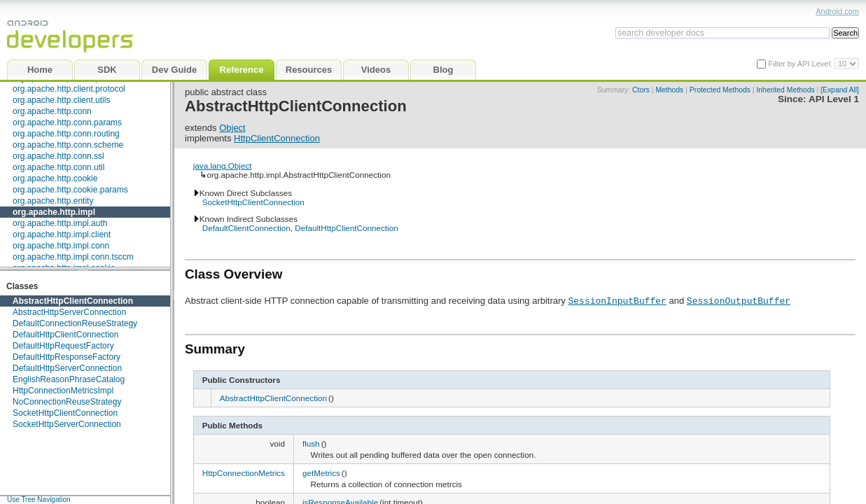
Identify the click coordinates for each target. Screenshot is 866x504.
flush (311, 443)
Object (232, 128)
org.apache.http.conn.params (67, 122)
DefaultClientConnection (246, 228)
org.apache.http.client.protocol (69, 89)
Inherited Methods (785, 90)
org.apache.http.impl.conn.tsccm (73, 257)
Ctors (641, 90)
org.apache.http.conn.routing (66, 134)
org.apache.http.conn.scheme (68, 145)
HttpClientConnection (277, 138)
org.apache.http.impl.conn (61, 246)
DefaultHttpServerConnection (67, 368)
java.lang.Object (223, 166)
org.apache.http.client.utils (61, 100)
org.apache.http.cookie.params (70, 190)
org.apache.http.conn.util (58, 167)
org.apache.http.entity (53, 201)
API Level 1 (834, 99)
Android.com (837, 11)
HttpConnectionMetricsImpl (63, 391)
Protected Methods (720, 90)
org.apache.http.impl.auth (60, 223)
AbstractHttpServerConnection (69, 312)
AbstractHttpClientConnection (73, 301)
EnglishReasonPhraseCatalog (69, 379)
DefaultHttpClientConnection (65, 335)
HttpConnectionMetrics (244, 473)
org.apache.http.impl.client (62, 234)
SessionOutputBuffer (739, 300)
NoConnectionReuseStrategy (67, 402)
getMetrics (321, 473)
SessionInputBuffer (617, 300)
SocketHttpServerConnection (67, 424)
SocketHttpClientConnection (65, 413)
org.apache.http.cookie (55, 178)
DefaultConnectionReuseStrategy (75, 323)
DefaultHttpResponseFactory (67, 357)
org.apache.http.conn (52, 111)
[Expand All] (840, 90)
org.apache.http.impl (54, 212)
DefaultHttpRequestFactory (63, 346)
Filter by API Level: (801, 64)
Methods (669, 90)
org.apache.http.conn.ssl (58, 156)
